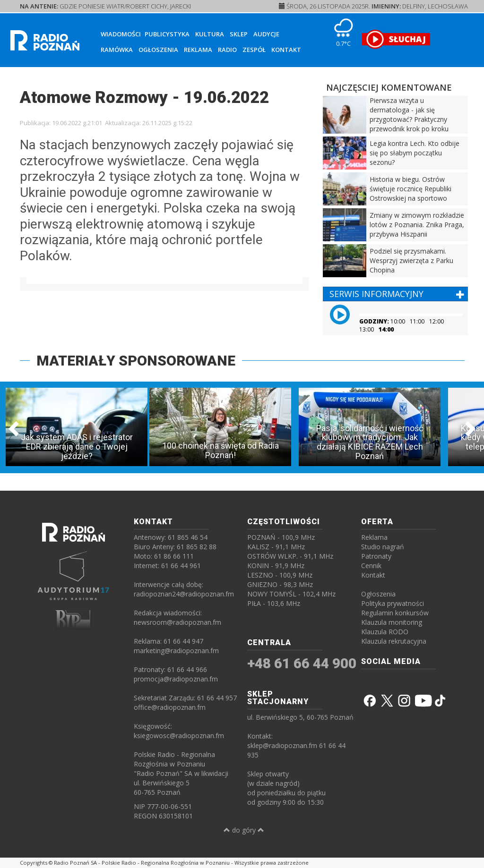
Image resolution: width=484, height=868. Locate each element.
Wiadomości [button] (121, 34)
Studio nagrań (383, 547)
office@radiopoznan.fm (170, 707)
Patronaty (376, 556)
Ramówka (117, 50)
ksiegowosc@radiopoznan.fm (179, 736)
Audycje (266, 34)
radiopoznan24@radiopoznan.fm (184, 594)
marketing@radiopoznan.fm (176, 651)
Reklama (198, 50)
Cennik (371, 566)
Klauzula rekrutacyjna (394, 641)
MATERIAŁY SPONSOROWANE (136, 361)
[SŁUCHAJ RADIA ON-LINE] (396, 39)
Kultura (210, 34)
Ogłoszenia (158, 50)
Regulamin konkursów (395, 613)
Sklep (239, 34)
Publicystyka (167, 34)
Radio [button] (227, 50)
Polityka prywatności (393, 603)
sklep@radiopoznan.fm (282, 745)
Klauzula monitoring (392, 622)
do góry (244, 830)
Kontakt (286, 50)
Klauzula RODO (385, 632)
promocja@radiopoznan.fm (176, 679)
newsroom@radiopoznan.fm (177, 622)
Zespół (254, 50)
